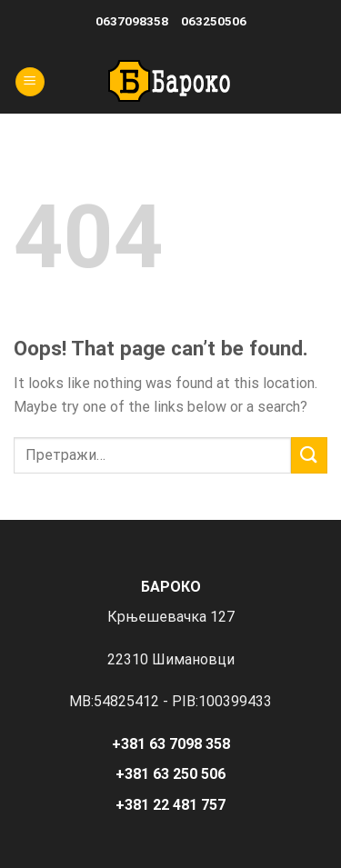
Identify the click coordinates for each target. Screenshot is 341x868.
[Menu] (30, 82)
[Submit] (309, 455)
